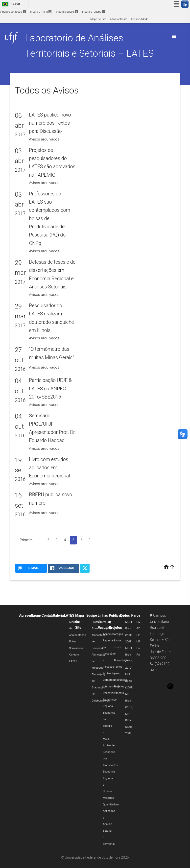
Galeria (58, 615)
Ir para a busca (67, 12)
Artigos (119, 634)
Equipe (92, 615)
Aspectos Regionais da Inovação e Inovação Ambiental (109, 654)
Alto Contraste (119, 19)
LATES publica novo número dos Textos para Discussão (50, 123)
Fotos (73, 642)
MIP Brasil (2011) (129, 701)
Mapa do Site (98, 19)
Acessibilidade (140, 19)
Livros (118, 641)
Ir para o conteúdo (13, 12)
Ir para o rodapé (94, 12)
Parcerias (139, 615)
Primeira (26, 540)
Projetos (119, 687)
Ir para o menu (41, 12)
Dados (125, 615)
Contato (48, 615)
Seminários (76, 648)
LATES (69, 615)
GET (139, 628)
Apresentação (30, 615)
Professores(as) (101, 622)
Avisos (36, 615)
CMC (140, 622)
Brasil (11, 4)
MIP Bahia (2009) (129, 681)
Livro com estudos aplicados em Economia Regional (49, 468)
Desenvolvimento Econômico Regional (114, 700)
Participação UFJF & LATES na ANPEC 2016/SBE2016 (50, 389)
